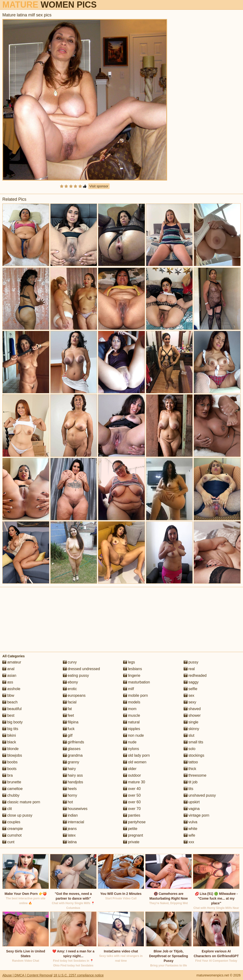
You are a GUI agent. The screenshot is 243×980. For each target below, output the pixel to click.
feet (68, 715)
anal (8, 669)
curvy (70, 662)
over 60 (132, 802)
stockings (194, 755)
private (131, 842)
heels (70, 789)
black (9, 742)
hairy (69, 769)
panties (132, 815)
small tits (194, 742)
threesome (195, 775)
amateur (12, 662)
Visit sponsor (99, 186)
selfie (191, 689)
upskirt (192, 802)
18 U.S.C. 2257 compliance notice (79, 975)
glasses (72, 749)
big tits (10, 729)
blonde (11, 749)
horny (70, 795)
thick (190, 769)
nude (130, 742)
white (191, 829)
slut (189, 735)
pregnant (133, 835)
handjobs (73, 782)
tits (189, 789)
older (130, 769)
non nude (133, 735)
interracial (74, 822)
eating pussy (76, 675)
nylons (131, 749)
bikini (9, 735)
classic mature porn (21, 802)
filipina (71, 722)
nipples (132, 729)
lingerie (132, 675)
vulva (191, 822)
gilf (68, 735)
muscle (132, 715)
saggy (191, 682)
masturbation (137, 682)
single (191, 722)
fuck (69, 729)
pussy (191, 662)
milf (129, 689)
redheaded (195, 675)
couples (11, 822)
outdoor (132, 775)
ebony (70, 682)
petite (130, 829)
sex (189, 695)
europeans (74, 695)
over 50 (132, 795)
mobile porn (136, 695)
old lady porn (136, 755)
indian (70, 815)
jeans (70, 829)
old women (135, 762)
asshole (11, 689)
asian (9, 675)
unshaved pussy (200, 795)
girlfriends (74, 742)
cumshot (12, 835)
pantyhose (134, 822)
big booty (12, 722)
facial (70, 702)
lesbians (133, 669)
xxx (189, 842)
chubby (11, 795)
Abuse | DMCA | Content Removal (27, 975)
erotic (70, 689)
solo (190, 749)
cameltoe (12, 789)
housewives (75, 809)
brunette (12, 782)
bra (8, 775)
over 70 (132, 809)
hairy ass (73, 775)
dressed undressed (82, 669)
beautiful (12, 709)
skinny (192, 729)
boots (9, 769)
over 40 (132, 789)
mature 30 (134, 782)
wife (189, 835)
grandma (73, 755)
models (132, 702)
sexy (190, 702)
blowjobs (12, 755)
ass (8, 682)
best (8, 715)
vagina (192, 809)
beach (10, 702)
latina (70, 842)
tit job (191, 782)
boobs (10, 762)
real (189, 669)
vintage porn (197, 815)
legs (129, 662)
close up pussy (17, 815)
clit (7, 809)
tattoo (191, 762)
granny (71, 762)
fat (67, 709)
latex (69, 835)
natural (131, 722)
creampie (13, 829)
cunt (8, 842)
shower (192, 715)
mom (130, 709)
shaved (192, 709)
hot (68, 802)
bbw (8, 695)
